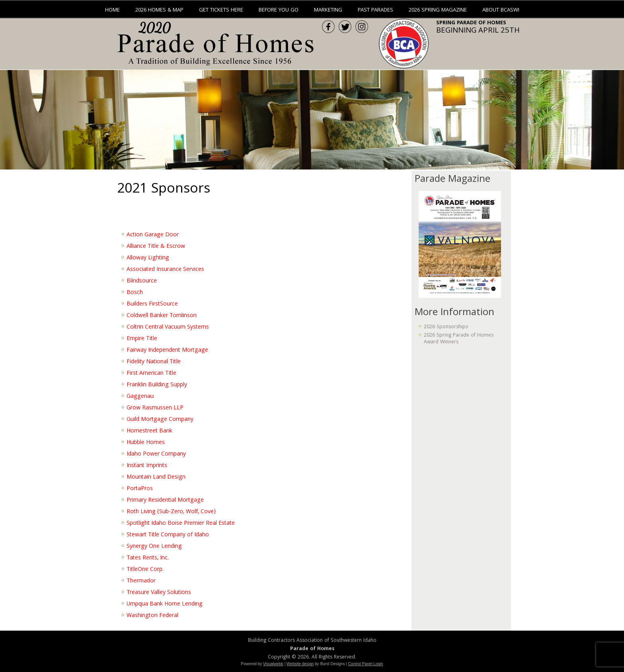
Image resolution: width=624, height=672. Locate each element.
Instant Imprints (147, 466)
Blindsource (142, 281)
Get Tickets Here (221, 10)
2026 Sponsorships (446, 327)
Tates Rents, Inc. (148, 558)
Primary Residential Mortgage (165, 501)
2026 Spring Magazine (438, 10)
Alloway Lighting (148, 258)
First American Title (151, 374)
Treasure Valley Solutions (159, 593)
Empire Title (142, 339)
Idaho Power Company (156, 454)
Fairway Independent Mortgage (167, 351)
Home (112, 10)
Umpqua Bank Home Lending (165, 604)
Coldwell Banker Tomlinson (162, 316)
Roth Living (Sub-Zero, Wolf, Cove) (171, 512)
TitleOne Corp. (145, 570)
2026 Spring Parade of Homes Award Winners (459, 339)
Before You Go (279, 10)
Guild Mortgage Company (160, 420)
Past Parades (375, 10)
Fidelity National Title (154, 362)
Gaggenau (140, 397)
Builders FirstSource (152, 304)
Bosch (135, 293)
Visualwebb (273, 664)
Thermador (141, 581)
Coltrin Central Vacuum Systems (168, 327)
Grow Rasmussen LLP (155, 408)
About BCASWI (501, 10)
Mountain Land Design (156, 477)
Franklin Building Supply (157, 385)
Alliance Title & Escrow (156, 247)
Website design (300, 664)
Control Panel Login (366, 664)
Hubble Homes (146, 443)
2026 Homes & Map (159, 10)
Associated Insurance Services (165, 270)
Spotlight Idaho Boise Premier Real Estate (181, 524)
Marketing (328, 10)
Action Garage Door (153, 235)
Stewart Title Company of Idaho (168, 535)
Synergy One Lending (154, 547)
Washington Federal (152, 616)
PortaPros (140, 489)
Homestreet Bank (149, 431)
